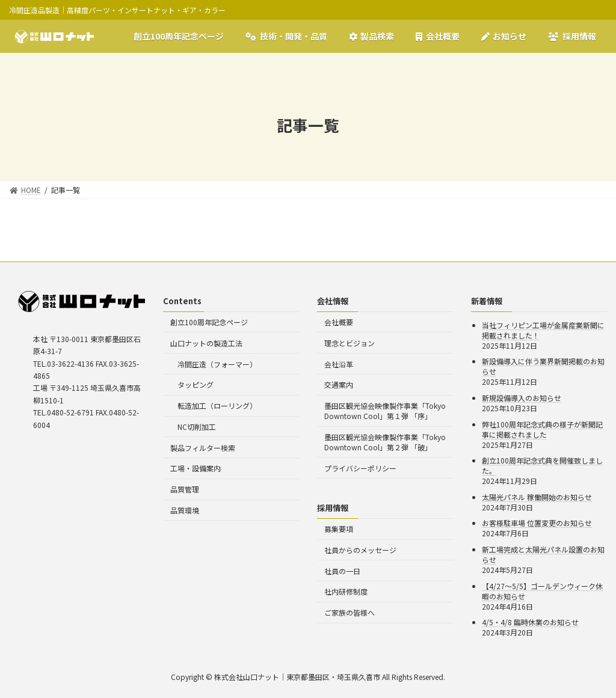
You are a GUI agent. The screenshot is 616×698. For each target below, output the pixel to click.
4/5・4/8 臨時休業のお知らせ (530, 622)
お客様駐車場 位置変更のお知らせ (537, 523)
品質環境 (185, 510)
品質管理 (185, 489)
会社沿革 (339, 364)
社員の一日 (342, 571)
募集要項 (339, 529)
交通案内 (339, 384)
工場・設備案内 (196, 468)
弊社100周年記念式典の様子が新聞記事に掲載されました (542, 429)
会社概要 (339, 322)
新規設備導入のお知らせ (522, 398)
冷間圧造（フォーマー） (217, 364)
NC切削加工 (197, 427)
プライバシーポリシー (360, 468)
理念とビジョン (350, 343)
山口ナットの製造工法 (206, 343)
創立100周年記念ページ (209, 322)
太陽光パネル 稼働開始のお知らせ (537, 497)
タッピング (196, 384)
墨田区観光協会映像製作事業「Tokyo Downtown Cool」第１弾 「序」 (385, 411)
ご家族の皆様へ (350, 612)
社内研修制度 (346, 591)
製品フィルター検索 (203, 448)
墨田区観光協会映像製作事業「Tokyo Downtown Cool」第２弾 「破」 (385, 442)
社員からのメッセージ (360, 550)
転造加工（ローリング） (217, 406)
